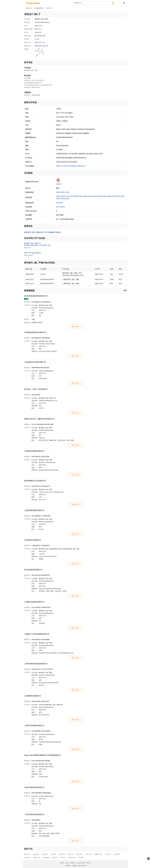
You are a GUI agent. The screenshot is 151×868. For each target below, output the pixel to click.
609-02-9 (37, 858)
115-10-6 (89, 854)
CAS (67, 863)
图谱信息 (28, 226)
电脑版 (74, 866)
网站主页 (29, 8)
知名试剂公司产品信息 (35, 238)
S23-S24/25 (61, 207)
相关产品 (28, 849)
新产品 (89, 863)
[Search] (94, 3)
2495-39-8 (46, 858)
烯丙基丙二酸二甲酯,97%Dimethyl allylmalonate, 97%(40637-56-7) (38, 244)
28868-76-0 (98, 854)
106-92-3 (45, 854)
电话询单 (77, 326)
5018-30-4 (72, 858)
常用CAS (73, 863)
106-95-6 (117, 854)
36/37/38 (59, 203)
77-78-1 (63, 858)
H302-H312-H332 (63, 192)
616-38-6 (27, 854)
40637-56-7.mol (40, 42)
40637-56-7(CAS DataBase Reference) (71, 166)
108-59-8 (36, 854)
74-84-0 (53, 854)
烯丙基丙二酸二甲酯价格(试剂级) (39, 263)
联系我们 (68, 866)
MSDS (62, 863)
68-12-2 (55, 858)
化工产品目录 (81, 863)
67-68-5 (81, 858)
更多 (125, 290)
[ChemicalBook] (33, 3)
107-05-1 (108, 854)
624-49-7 (80, 854)
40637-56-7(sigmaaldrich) (33, 253)
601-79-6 (62, 854)
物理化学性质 (30, 102)
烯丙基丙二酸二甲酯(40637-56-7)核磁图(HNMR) (43, 232)
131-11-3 (71, 854)
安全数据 (28, 173)
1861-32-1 (27, 858)
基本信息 (28, 62)
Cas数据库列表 (39, 8)
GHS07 (59, 184)
